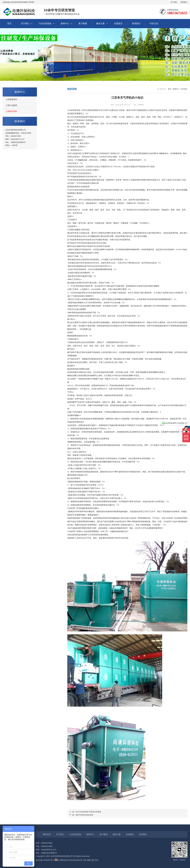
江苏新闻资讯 (11, 99)
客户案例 (83, 24)
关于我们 (174, 2)
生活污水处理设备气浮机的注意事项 (88, 812)
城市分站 (95, 860)
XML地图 (87, 860)
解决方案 (101, 24)
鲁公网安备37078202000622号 (70, 860)
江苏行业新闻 (11, 105)
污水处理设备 (45, 24)
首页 (9, 24)
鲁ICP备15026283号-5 (45, 860)
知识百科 (184, 89)
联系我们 (184, 2)
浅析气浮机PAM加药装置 (84, 815)
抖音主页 (154, 24)
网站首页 (47, 834)
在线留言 (118, 24)
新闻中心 (65, 24)
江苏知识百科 (11, 111)
